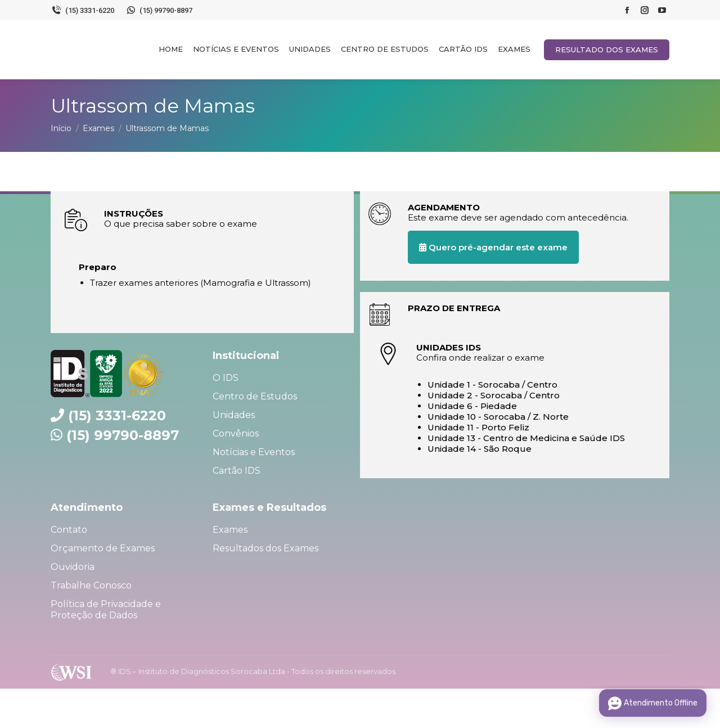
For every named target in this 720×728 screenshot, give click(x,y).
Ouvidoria (73, 567)
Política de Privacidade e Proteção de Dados (106, 610)
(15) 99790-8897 (159, 10)
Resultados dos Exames (265, 548)
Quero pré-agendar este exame (493, 247)
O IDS (226, 378)
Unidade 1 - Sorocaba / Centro (492, 385)
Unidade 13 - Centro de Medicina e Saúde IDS (526, 438)
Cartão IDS (237, 471)
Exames (230, 530)
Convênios (236, 433)
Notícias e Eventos (254, 452)
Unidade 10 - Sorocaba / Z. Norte (498, 417)
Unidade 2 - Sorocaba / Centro (494, 395)
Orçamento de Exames (103, 548)
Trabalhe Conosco (91, 585)
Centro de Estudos (255, 396)
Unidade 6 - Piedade (472, 406)
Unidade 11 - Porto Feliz (478, 427)
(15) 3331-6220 (82, 10)
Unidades (234, 415)
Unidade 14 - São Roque (480, 449)
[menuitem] (171, 49)
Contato (69, 530)
